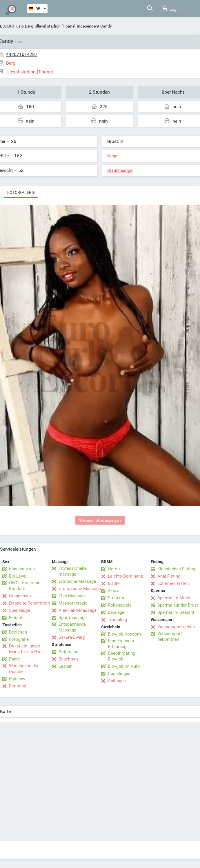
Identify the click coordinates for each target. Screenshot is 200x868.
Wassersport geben (176, 627)
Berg (29, 26)
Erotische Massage (77, 581)
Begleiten (18, 632)
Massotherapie (73, 603)
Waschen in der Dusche (24, 669)
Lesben (66, 666)
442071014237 (22, 54)
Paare (14, 659)
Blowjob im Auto (124, 666)
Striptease (68, 652)
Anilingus (117, 681)
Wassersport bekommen (170, 636)
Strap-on (116, 598)
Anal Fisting (169, 576)
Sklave (114, 591)
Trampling (117, 620)
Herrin (114, 569)
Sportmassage (73, 618)
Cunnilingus (119, 674)
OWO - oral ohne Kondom (25, 586)
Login (171, 8)
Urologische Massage (80, 589)
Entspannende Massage (72, 627)
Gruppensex (20, 596)
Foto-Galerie (21, 192)
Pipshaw (17, 679)
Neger (113, 156)
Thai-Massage (72, 596)
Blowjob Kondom (124, 634)
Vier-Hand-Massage (78, 610)
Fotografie (19, 639)
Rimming (18, 686)
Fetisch (16, 618)
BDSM (114, 583)
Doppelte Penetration (29, 603)
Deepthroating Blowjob (121, 656)
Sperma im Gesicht (176, 612)
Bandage (116, 612)
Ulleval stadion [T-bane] (55, 26)
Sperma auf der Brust (178, 605)
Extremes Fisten (173, 583)
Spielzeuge (19, 610)
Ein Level (18, 576)
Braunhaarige (120, 170)
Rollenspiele (120, 605)
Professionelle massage (73, 571)
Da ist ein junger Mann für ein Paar (26, 649)
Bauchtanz (69, 659)
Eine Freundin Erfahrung (121, 644)
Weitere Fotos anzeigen (100, 520)
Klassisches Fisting (176, 569)
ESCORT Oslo (12, 26)
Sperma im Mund (174, 598)
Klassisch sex (22, 569)
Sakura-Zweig (72, 637)
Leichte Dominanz (125, 576)
